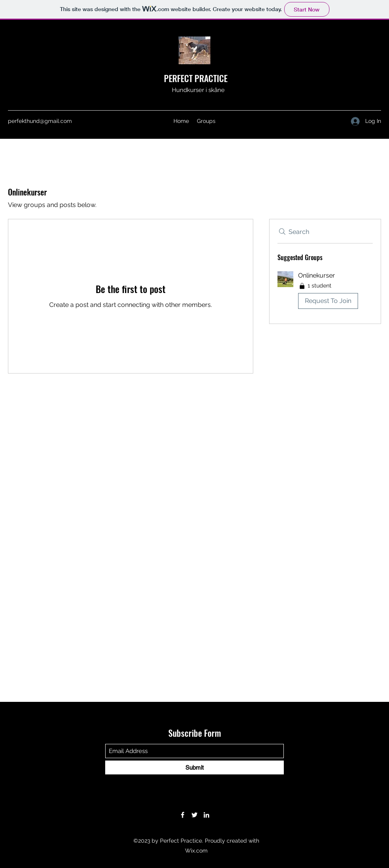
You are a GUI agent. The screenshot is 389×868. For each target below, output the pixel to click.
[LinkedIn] (206, 815)
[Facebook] (183, 815)
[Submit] (194, 767)
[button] (325, 292)
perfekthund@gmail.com (40, 121)
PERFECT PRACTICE (196, 78)
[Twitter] (194, 815)
